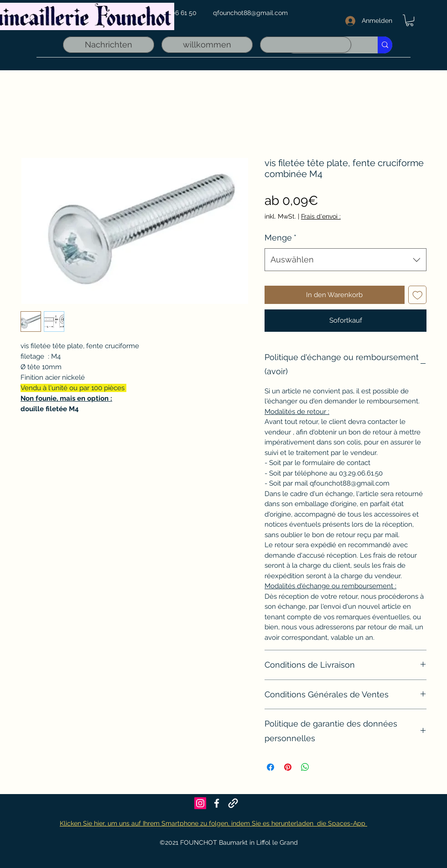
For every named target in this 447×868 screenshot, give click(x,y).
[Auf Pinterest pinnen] (288, 767)
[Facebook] (217, 803)
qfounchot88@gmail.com (250, 13)
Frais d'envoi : (321, 216)
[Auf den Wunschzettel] (418, 295)
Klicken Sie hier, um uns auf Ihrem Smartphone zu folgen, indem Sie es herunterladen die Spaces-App (213, 823)
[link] (410, 20)
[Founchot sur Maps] (233, 803)
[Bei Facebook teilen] (270, 767)
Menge (281, 238)
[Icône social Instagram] (200, 803)
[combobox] (346, 260)
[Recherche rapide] (385, 45)
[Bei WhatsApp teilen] (305, 767)
